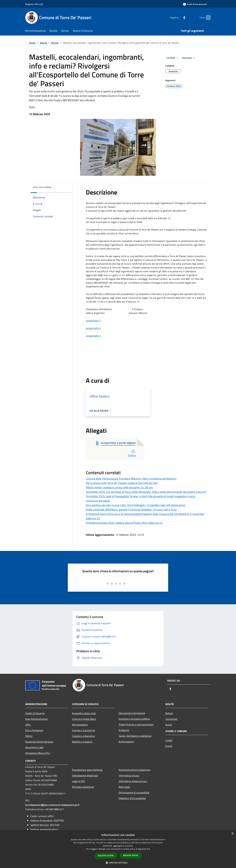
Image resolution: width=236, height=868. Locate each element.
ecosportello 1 (93, 321)
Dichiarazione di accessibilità (134, 793)
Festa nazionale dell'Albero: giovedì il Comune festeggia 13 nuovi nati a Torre (131, 509)
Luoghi (169, 740)
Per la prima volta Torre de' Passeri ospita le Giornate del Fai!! (122, 483)
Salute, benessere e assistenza (135, 736)
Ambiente (124, 730)
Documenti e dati (34, 747)
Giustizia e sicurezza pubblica (134, 719)
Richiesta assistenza (83, 787)
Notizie (55, 43)
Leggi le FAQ (79, 781)
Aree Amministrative (36, 719)
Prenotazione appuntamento (87, 770)
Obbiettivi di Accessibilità (132, 798)
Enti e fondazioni (34, 730)
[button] (118, 863)
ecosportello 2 (93, 328)
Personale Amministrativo (39, 742)
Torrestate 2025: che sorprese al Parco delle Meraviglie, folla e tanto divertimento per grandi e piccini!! (146, 492)
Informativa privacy (129, 775)
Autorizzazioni (126, 742)
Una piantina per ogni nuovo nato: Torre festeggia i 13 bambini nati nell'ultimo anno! (136, 505)
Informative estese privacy (133, 781)
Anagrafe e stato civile (84, 713)
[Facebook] (179, 17)
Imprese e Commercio (83, 730)
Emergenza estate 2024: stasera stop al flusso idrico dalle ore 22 (124, 523)
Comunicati (171, 719)
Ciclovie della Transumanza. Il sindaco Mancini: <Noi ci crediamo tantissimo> (131, 479)
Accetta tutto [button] (106, 856)
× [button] (232, 834)
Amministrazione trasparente (134, 770)
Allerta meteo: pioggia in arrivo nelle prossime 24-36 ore (119, 487)
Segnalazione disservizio (85, 775)
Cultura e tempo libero (84, 719)
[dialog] (118, 849)
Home (32, 43)
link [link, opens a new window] (148, 849)
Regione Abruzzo (34, 4)
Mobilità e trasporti (82, 742)
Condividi (173, 58)
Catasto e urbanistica (83, 736)
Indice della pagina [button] (42, 187)
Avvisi (169, 725)
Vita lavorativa (80, 725)
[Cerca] (207, 18)
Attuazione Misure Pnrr (38, 753)
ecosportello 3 (93, 336)
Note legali (124, 787)
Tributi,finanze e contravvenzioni (136, 724)
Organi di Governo (35, 713)
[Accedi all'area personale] (195, 4)
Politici (29, 736)
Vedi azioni (189, 58)
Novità (43, 43)
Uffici (28, 725)
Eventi (169, 746)
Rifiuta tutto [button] (131, 855)
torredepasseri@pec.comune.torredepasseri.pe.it (52, 805)
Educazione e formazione (132, 713)
